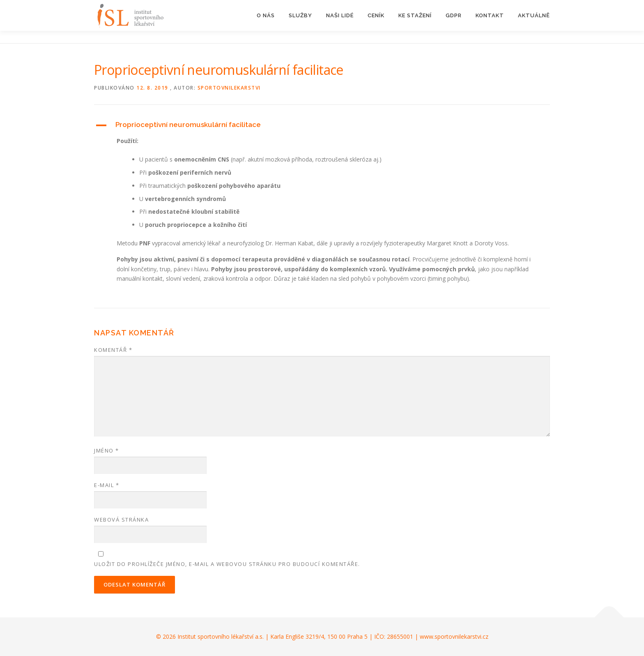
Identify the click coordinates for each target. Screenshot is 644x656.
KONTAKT (490, 15)
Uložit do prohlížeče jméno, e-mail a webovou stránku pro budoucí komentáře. (227, 564)
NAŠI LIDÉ (340, 15)
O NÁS (266, 15)
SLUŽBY (300, 15)
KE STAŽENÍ (415, 15)
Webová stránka (121, 520)
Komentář (113, 350)
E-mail (107, 485)
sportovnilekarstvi (229, 88)
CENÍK (376, 15)
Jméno (107, 450)
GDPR (454, 15)
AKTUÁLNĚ (534, 15)
